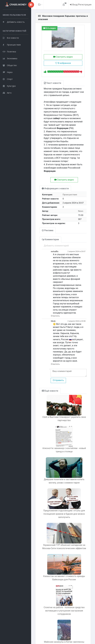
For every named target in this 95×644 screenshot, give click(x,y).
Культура (9, 100)
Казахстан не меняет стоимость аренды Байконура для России (62, 562)
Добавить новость (14, 29)
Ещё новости (46, 375)
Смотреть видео (61, 57)
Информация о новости (52, 185)
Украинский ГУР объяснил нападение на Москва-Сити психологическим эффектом (62, 531)
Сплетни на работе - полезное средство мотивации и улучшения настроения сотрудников (62, 595)
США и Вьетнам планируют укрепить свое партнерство (62, 403)
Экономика (10, 72)
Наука (8, 86)
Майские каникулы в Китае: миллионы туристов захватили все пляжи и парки (62, 628)
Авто (7, 107)
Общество (10, 79)
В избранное (61, 63)
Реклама (44, 227)
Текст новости (49, 83)
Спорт (8, 93)
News (80, 208)
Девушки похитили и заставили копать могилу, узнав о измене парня (62, 465)
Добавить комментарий (53, 242)
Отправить (55, 365)
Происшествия (12, 58)
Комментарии (47, 236)
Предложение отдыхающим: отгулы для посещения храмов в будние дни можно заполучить (62, 498)
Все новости (11, 52)
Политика (9, 65)
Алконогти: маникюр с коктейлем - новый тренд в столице (62, 434)
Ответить (52, 307)
